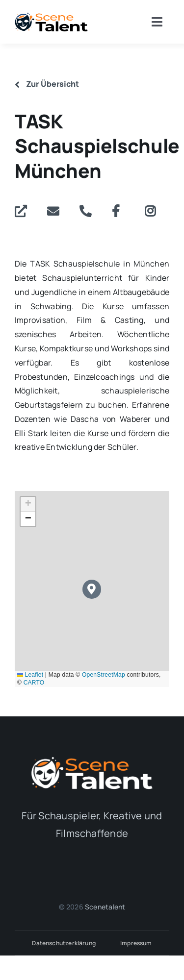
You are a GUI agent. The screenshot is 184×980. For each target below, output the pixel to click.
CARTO (34, 683)
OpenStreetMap (104, 675)
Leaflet (30, 675)
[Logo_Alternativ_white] (92, 759)
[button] (92, 589)
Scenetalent (105, 907)
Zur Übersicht (47, 84)
